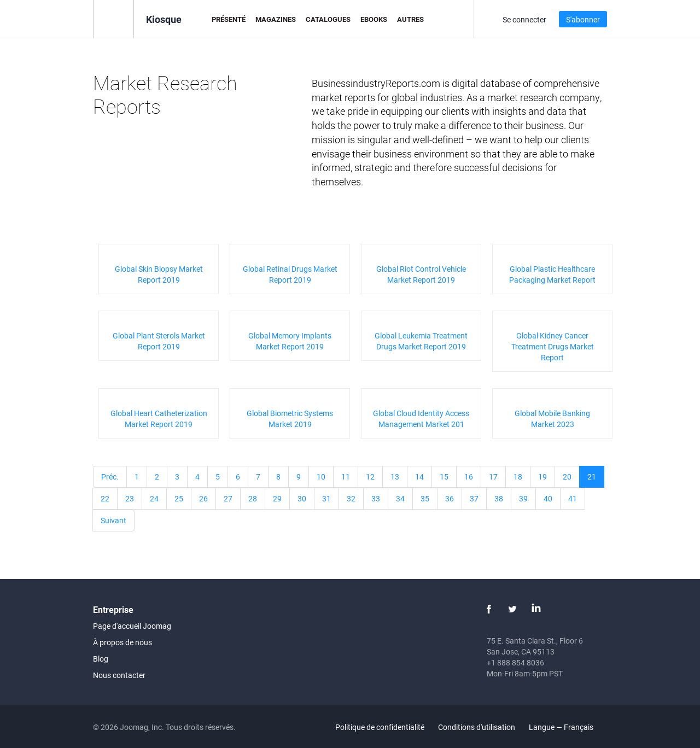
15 (444, 477)
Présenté (229, 19)
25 (179, 498)
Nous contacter (119, 675)
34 (400, 498)
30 (302, 498)
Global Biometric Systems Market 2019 (290, 419)
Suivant (113, 520)
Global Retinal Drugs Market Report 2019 (290, 274)
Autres (410, 19)
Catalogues (328, 19)
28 (253, 498)
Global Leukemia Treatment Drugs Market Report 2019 (421, 341)
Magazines (276, 19)
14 (419, 477)
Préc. (110, 477)
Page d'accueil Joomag (132, 626)
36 (450, 498)
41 (573, 498)
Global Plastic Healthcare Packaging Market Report (552, 274)
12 (370, 477)
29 (277, 498)
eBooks (374, 19)
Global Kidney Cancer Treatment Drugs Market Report (553, 346)
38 (499, 498)
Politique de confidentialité (380, 727)
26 (203, 498)
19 (542, 477)
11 (346, 477)
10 (321, 477)
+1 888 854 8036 (515, 662)
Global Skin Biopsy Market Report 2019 (159, 274)
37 (474, 498)
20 (567, 477)
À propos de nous (122, 642)
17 (493, 477)
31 (326, 498)
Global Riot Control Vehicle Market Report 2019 (421, 274)
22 (105, 498)
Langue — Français (567, 727)
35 (425, 498)
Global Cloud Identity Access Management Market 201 (421, 419)
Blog (101, 659)
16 (469, 477)
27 (228, 498)
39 (523, 498)
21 (592, 477)
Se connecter (524, 19)
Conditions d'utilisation (477, 727)
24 (154, 498)
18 (518, 477)
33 (376, 498)
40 (548, 498)
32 (351, 498)
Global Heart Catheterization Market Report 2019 (159, 419)
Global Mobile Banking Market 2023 (552, 419)
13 (395, 477)
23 (130, 498)
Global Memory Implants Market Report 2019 (290, 341)
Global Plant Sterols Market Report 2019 (159, 341)
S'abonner (583, 19)
